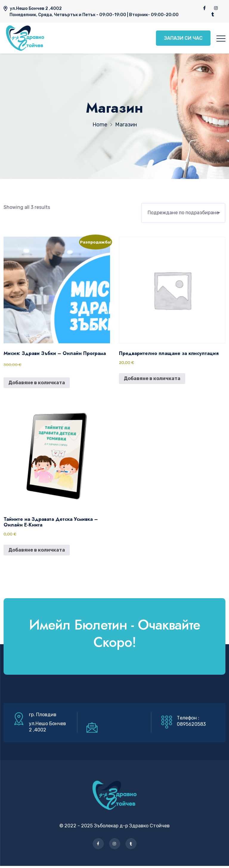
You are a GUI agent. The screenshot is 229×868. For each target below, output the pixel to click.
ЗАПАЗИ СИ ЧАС (182, 39)
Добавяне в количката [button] (37, 385)
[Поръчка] (183, 215)
